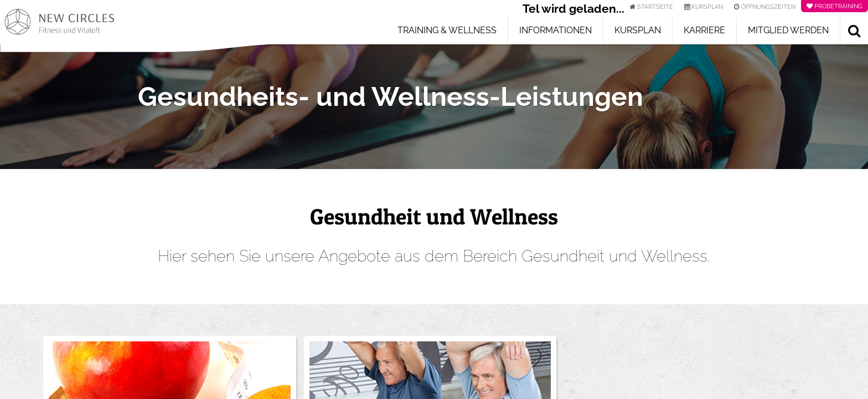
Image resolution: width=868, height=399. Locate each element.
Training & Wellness (447, 30)
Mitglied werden (788, 30)
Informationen (556, 30)
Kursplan (638, 30)
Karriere (704, 30)
